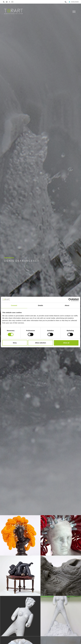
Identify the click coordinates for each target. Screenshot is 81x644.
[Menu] (74, 12)
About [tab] (67, 305)
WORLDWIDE (74, 2)
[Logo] (14, 12)
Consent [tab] (14, 305)
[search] (66, 2)
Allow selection (40, 343)
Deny (15, 343)
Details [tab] (40, 305)
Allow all (66, 343)
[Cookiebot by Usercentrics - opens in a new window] (70, 300)
